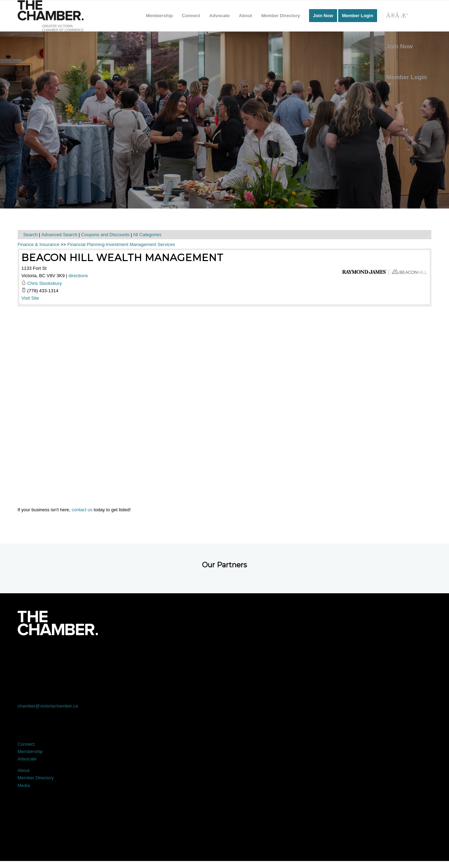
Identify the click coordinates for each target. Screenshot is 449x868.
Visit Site (30, 298)
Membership (30, 751)
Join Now (400, 46)
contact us (82, 510)
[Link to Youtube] (390, 655)
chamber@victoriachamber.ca (48, 706)
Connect (26, 744)
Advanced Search (59, 235)
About (24, 770)
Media (24, 785)
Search (30, 235)
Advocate (27, 759)
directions (78, 276)
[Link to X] (142, 655)
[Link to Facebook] (59, 655)
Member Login (407, 77)
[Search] (407, 16)
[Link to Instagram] (307, 655)
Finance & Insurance (38, 244)
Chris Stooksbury (45, 283)
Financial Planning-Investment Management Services (121, 244)
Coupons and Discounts (105, 235)
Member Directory (36, 778)
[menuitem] (159, 16)
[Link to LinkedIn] (224, 655)
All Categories (147, 235)
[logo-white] (58, 623)
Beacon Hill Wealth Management (122, 258)
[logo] (51, 16)
